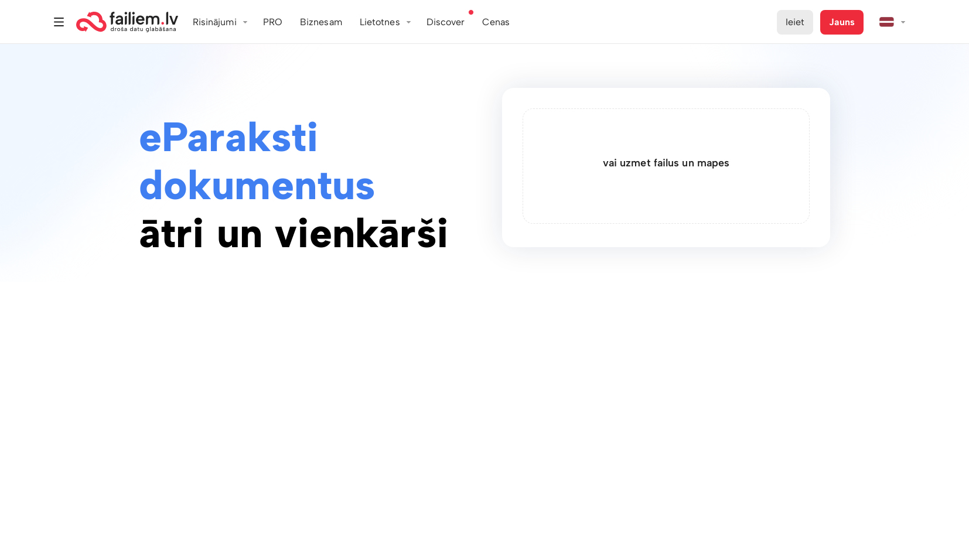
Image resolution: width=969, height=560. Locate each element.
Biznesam (321, 22)
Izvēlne (59, 22)
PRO (273, 22)
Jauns (842, 22)
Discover (446, 22)
